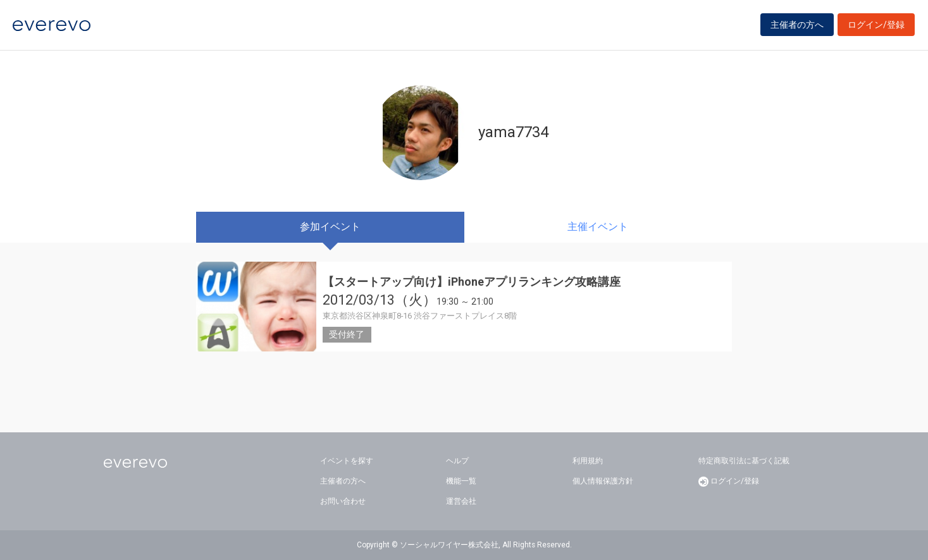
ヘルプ (457, 461)
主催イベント (598, 227)
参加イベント (330, 227)
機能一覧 (461, 481)
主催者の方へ (797, 27)
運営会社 (461, 501)
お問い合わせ (343, 501)
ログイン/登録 (876, 27)
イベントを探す (347, 461)
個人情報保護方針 (603, 481)
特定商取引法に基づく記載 (744, 461)
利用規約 (588, 461)
